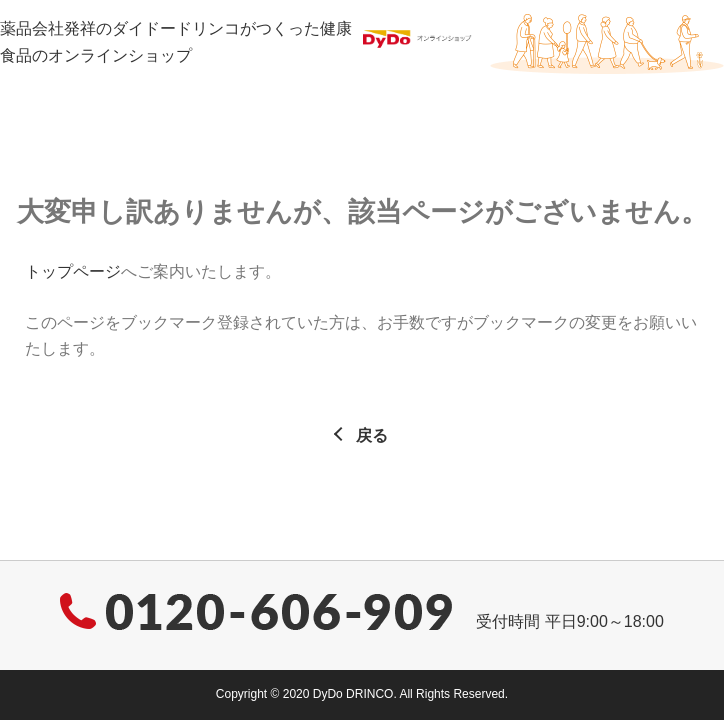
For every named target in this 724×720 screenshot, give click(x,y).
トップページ (73, 271)
